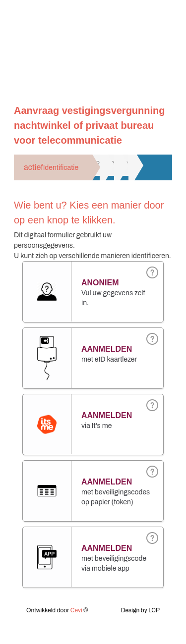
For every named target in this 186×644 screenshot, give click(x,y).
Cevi (76, 610)
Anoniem (100, 283)
